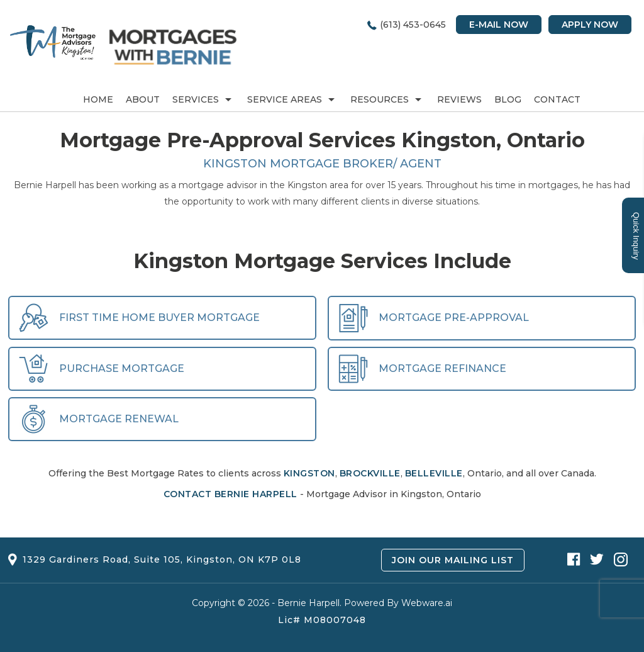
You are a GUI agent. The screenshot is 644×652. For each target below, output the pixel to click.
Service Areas (285, 99)
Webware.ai (427, 603)
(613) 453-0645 (413, 25)
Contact (557, 99)
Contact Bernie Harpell (230, 494)
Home (98, 99)
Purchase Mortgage (102, 368)
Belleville (434, 473)
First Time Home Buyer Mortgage (139, 318)
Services (196, 99)
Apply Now (590, 25)
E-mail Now (499, 25)
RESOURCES (380, 99)
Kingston (309, 473)
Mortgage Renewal (99, 419)
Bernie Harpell (308, 603)
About (143, 99)
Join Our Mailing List (453, 560)
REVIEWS (459, 99)
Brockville (370, 473)
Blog (508, 99)
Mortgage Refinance (422, 368)
